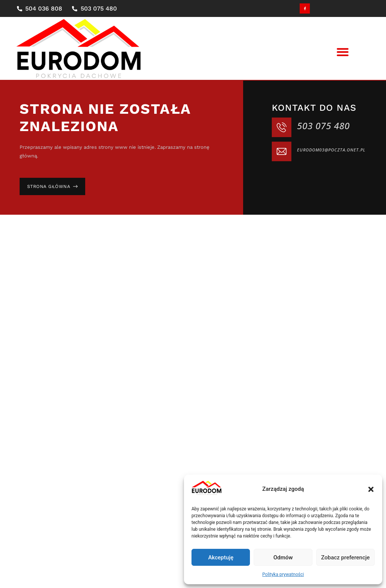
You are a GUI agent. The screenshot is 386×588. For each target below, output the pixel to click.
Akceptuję (221, 557)
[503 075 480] (282, 127)
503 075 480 (323, 126)
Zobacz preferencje (345, 557)
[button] (371, 489)
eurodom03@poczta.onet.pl (331, 150)
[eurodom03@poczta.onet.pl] (282, 151)
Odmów (283, 557)
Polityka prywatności (283, 574)
